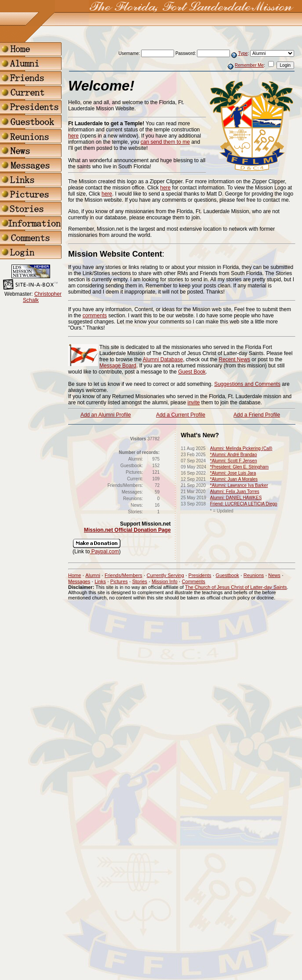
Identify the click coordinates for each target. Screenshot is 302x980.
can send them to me (165, 142)
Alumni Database (163, 359)
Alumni (93, 575)
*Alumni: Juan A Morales (234, 479)
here (73, 136)
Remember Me (249, 65)
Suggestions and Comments (247, 384)
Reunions (254, 575)
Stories (140, 581)
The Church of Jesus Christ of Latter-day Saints (236, 587)
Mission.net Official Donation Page (127, 530)
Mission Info (165, 581)
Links (100, 581)
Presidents (200, 575)
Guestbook (227, 575)
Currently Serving (166, 575)
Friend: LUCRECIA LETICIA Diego (244, 504)
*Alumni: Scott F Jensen (234, 461)
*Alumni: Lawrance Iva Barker (239, 485)
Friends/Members (124, 575)
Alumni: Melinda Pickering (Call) (241, 448)
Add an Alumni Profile (106, 415)
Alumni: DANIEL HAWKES (236, 498)
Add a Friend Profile (257, 415)
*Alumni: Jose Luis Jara (233, 473)
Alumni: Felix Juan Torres (235, 492)
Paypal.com (104, 552)
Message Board (118, 366)
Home (75, 575)
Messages (79, 581)
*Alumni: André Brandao (234, 455)
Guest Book (192, 372)
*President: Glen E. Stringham (239, 467)
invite (193, 403)
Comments (194, 581)
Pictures (119, 581)
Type (243, 53)
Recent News (235, 359)
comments (95, 316)
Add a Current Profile (181, 415)
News (274, 575)
